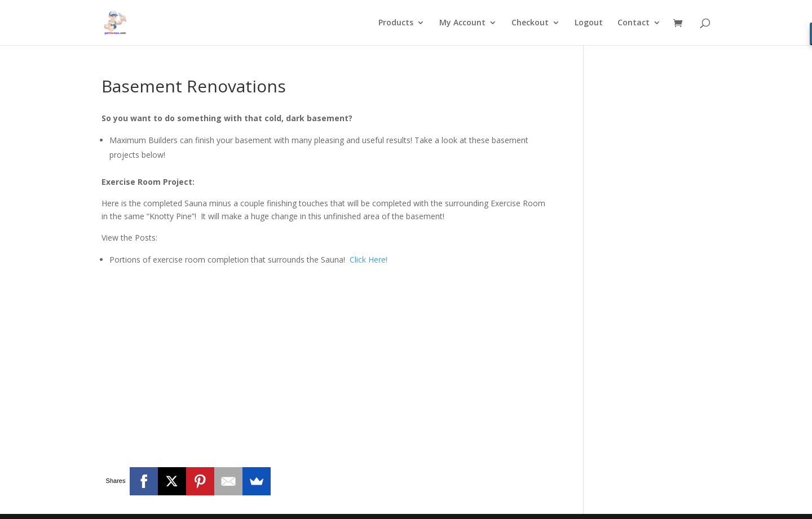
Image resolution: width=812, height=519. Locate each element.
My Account (462, 23)
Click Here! (369, 259)
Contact (634, 23)
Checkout (530, 23)
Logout (589, 23)
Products (396, 23)
